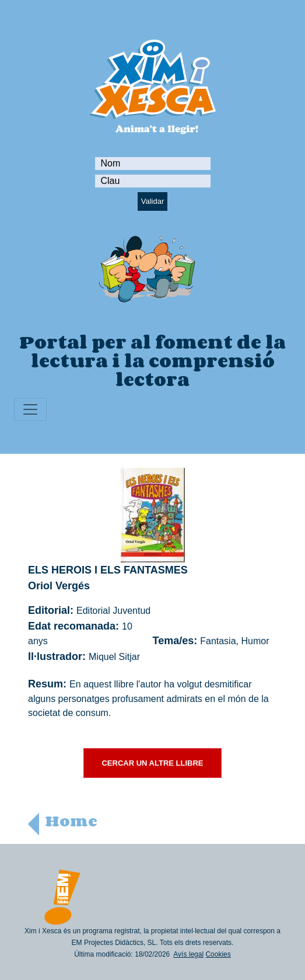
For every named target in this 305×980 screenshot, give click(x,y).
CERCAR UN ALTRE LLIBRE (152, 763)
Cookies (218, 954)
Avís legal (188, 954)
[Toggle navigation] (30, 409)
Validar (153, 201)
